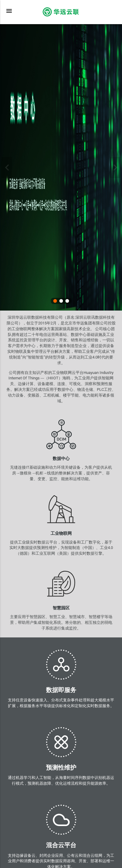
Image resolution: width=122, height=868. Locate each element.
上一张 (7, 168)
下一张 (115, 168)
